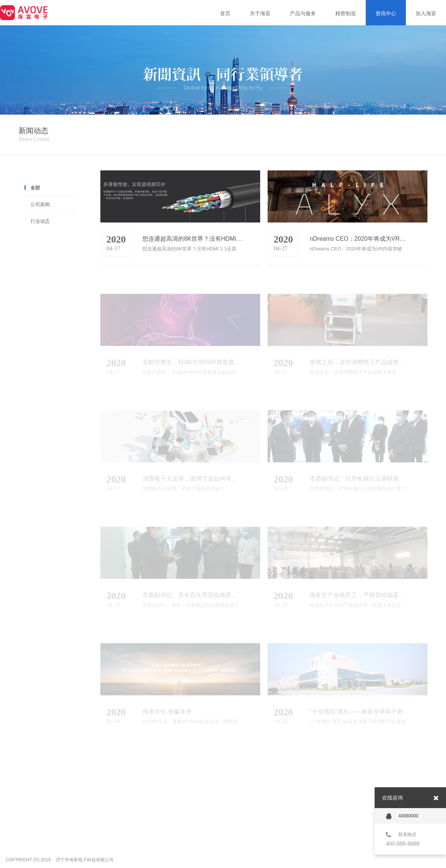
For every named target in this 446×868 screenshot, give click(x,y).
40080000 (402, 816)
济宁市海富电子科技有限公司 (85, 860)
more (254, 245)
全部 (35, 188)
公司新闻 (40, 204)
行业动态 (40, 221)
